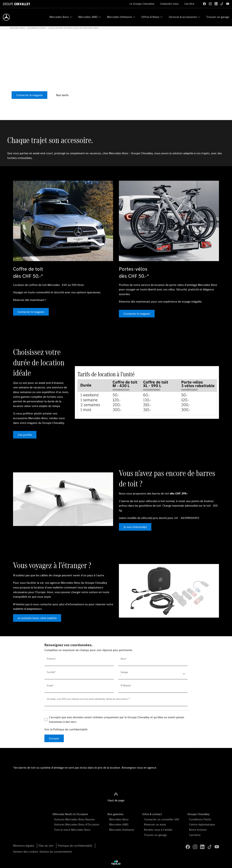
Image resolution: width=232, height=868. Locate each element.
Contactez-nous (169, 4)
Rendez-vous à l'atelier (158, 830)
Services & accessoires (183, 17)
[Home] (6, 17)
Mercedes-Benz (59, 17)
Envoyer (54, 738)
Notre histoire (198, 830)
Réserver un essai (155, 824)
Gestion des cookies (26, 852)
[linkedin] (216, 4)
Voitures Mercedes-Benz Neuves (74, 819)
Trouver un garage (218, 17)
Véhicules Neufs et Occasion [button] (70, 814)
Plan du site (46, 846)
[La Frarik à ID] (116, 863)
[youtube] (228, 4)
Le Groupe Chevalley (142, 4)
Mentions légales (24, 846)
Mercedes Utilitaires (119, 17)
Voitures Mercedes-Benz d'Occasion (77, 824)
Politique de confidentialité (70, 729)
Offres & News (150, 17)
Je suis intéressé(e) (135, 527)
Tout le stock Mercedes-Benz (72, 830)
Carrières (195, 835)
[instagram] (210, 4)
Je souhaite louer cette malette (37, 618)
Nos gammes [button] (115, 814)
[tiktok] (222, 4)
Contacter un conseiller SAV (162, 819)
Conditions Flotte (200, 819)
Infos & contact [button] (152, 814)
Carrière (189, 4)
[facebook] (204, 4)
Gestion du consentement (56, 852)
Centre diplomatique (202, 824)
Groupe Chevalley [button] (198, 814)
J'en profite (25, 435)
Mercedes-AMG (88, 17)
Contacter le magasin (29, 95)
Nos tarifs (62, 95)
